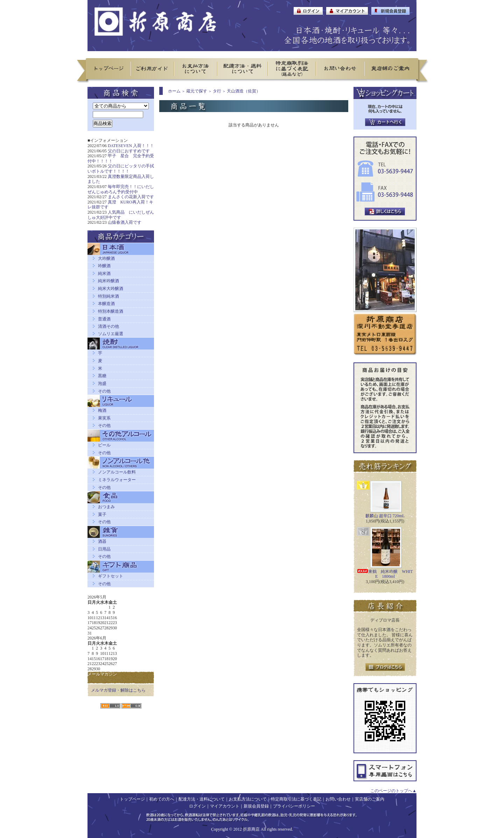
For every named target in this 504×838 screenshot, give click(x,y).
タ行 (217, 91)
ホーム (174, 91)
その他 (104, 391)
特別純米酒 (108, 296)
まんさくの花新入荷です (131, 197)
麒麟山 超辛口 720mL (385, 516)
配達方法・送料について (202, 799)
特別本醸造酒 (111, 311)
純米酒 (104, 273)
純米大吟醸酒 (111, 289)
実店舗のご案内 (370, 799)
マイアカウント (225, 806)
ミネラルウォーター (117, 480)
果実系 (104, 418)
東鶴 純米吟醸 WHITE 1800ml (385, 574)
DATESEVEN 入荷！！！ (131, 146)
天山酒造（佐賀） (244, 91)
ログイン (197, 806)
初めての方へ (162, 799)
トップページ (132, 799)
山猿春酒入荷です (125, 222)
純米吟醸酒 (108, 281)
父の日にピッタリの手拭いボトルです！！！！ (121, 169)
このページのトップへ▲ (393, 791)
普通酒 (104, 319)
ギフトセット (111, 576)
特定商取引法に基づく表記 (296, 799)
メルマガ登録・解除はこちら (118, 690)
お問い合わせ (338, 799)
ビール (104, 445)
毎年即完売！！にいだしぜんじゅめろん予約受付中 (121, 189)
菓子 (102, 514)
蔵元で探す (197, 91)
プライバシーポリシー (294, 806)
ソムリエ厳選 (111, 334)
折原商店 (251, 829)
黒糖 (102, 376)
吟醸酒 (104, 266)
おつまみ (106, 507)
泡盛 (102, 383)
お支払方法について (248, 799)
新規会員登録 (256, 806)
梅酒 (102, 410)
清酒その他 (108, 326)
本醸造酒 (106, 304)
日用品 (104, 549)
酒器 (102, 541)
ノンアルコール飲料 (117, 472)
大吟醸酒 (106, 258)
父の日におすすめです (129, 151)
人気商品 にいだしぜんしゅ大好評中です (121, 215)
